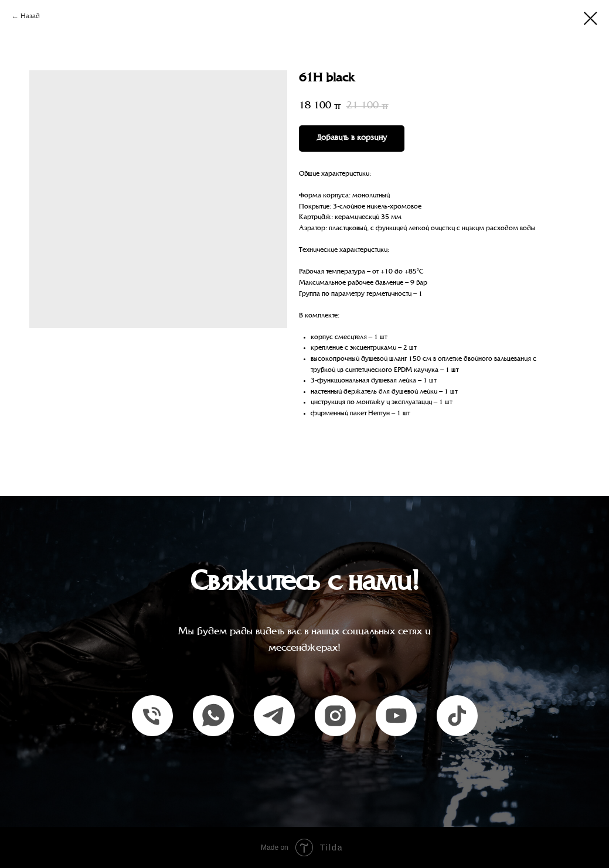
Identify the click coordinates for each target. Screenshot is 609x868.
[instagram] (335, 716)
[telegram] (274, 716)
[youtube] (396, 716)
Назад (30, 17)
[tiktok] (457, 716)
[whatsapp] (213, 716)
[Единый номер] (152, 716)
